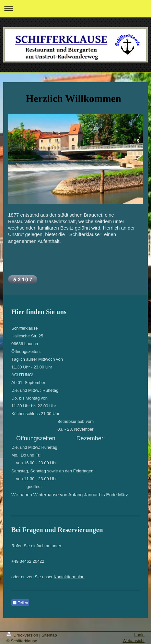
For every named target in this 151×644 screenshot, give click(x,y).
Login (139, 635)
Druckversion (23, 635)
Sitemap (49, 635)
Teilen (20, 603)
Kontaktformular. (69, 577)
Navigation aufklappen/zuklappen (75, 9)
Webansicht (134, 641)
